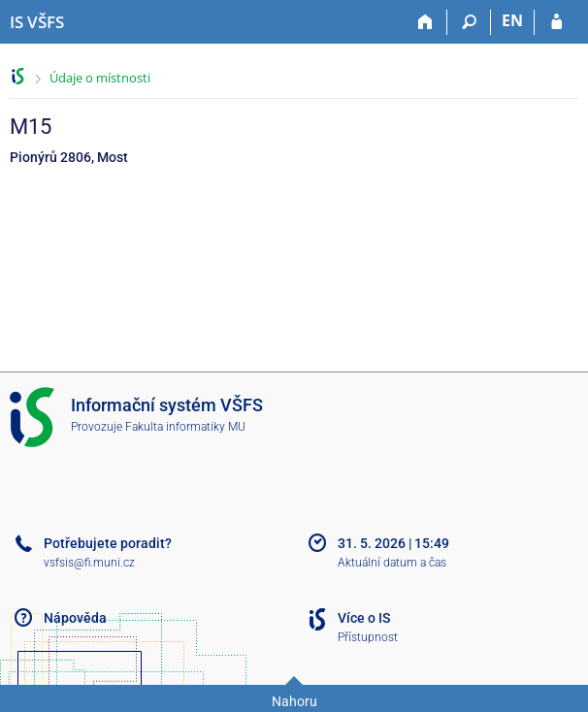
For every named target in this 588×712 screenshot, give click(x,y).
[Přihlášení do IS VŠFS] (556, 22)
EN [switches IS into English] (512, 20)
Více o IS (364, 618)
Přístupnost (368, 637)
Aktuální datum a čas (392, 563)
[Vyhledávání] (469, 22)
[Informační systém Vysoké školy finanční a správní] (37, 22)
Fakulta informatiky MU (185, 427)
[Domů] (425, 22)
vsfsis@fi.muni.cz (89, 563)
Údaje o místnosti (100, 78)
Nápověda (75, 618)
